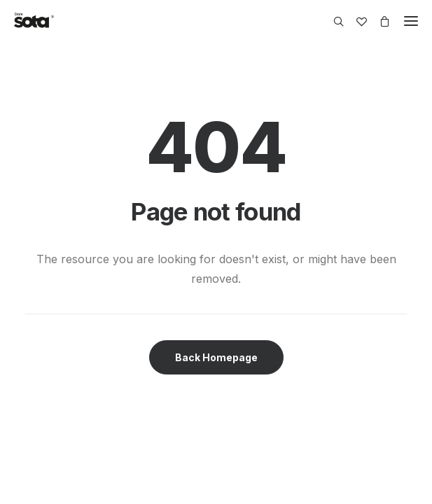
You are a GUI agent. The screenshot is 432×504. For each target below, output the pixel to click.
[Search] (332, 21)
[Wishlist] (355, 21)
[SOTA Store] (34, 21)
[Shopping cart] (378, 21)
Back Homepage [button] (216, 357)
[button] (411, 21)
